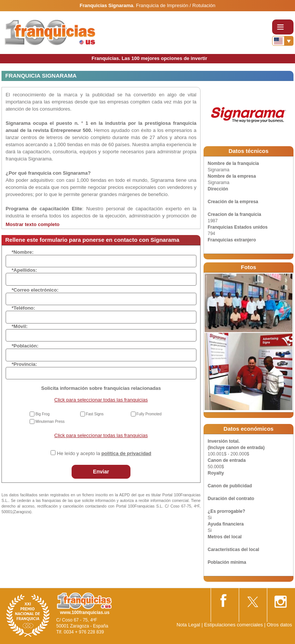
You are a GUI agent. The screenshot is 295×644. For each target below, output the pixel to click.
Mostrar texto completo (33, 224)
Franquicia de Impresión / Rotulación (176, 5)
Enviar (101, 472)
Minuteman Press (50, 422)
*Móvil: (20, 326)
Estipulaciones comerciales (234, 625)
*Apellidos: (24, 270)
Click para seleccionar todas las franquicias (101, 400)
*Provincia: (24, 364)
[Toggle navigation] (283, 27)
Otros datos (279, 625)
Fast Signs (95, 414)
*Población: (25, 346)
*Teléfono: (23, 308)
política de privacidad (127, 453)
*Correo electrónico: (35, 290)
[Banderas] (283, 41)
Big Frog (42, 414)
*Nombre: (23, 252)
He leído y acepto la (104, 453)
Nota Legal (188, 625)
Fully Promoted (149, 414)
